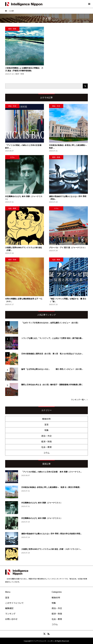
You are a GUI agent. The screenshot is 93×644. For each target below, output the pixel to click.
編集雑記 (9, 608)
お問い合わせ (11, 619)
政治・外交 (47, 436)
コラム (47, 453)
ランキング (10, 614)
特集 (47, 430)
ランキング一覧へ (78, 400)
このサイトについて (14, 603)
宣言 (47, 424)
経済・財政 (47, 441)
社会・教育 (47, 447)
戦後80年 (47, 419)
